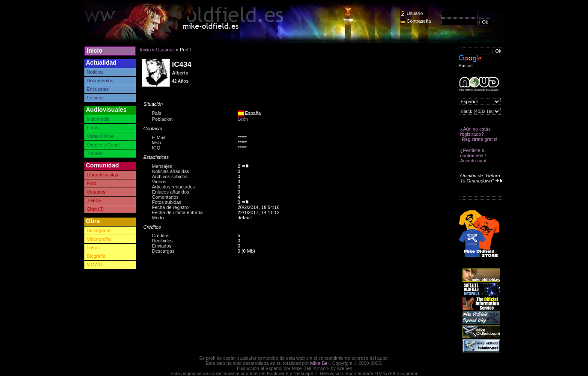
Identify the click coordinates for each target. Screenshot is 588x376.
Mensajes (162, 166)
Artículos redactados (173, 187)
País (157, 113)
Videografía (99, 239)
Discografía (99, 230)
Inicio (95, 51)
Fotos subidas (167, 202)
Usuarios (96, 192)
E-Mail (159, 137)
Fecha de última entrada (178, 212)
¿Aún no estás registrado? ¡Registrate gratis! (479, 134)
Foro (92, 183)
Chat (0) (96, 209)
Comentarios (165, 197)
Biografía (96, 256)
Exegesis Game (104, 145)
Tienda (94, 200)
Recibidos (162, 241)
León (243, 119)
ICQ (156, 148)
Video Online (100, 136)
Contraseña (419, 21)
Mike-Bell (320, 363)
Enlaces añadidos (171, 192)
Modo (158, 218)
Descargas (163, 251)
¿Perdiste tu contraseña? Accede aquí (473, 155)
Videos (159, 182)
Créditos (161, 236)
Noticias (95, 72)
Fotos (93, 128)
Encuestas (98, 89)
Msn (157, 143)
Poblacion (162, 119)
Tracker (95, 153)
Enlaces (95, 98)
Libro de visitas (103, 175)
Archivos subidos (170, 176)
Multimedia (98, 119)
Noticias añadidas (171, 171)
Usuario (415, 13)
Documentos (100, 81)
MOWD (95, 265)
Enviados (162, 246)
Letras (94, 248)
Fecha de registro (170, 207)
